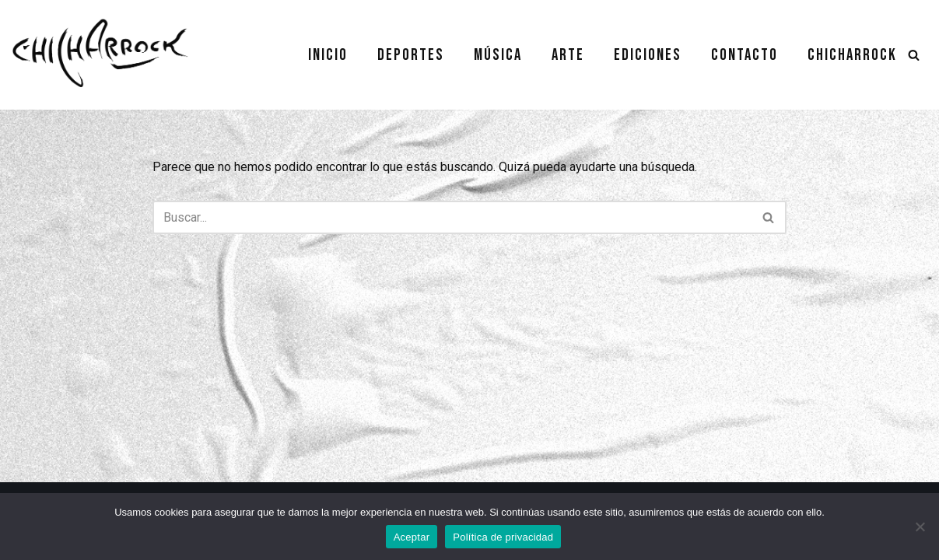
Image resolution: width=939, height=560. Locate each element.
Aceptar (412, 537)
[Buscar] (914, 55)
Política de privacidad (503, 537)
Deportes (411, 55)
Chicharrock (852, 55)
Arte (568, 55)
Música (498, 55)
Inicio (328, 55)
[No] (920, 527)
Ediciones (648, 55)
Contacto (745, 55)
